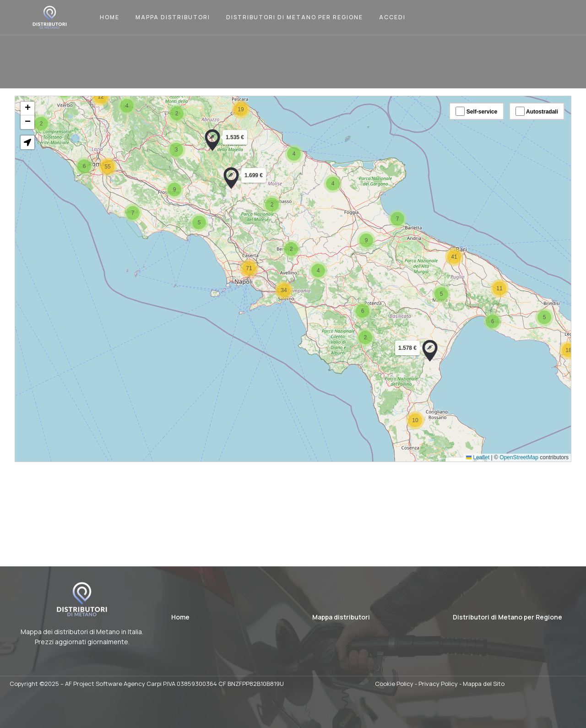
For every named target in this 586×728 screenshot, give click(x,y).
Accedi (392, 17)
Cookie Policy (394, 684)
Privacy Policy (438, 684)
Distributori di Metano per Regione (295, 17)
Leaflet (466, 446)
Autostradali (522, 122)
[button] (480, 318)
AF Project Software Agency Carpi (113, 684)
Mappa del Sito (484, 684)
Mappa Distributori (173, 17)
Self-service (465, 122)
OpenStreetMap (505, 446)
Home (110, 17)
